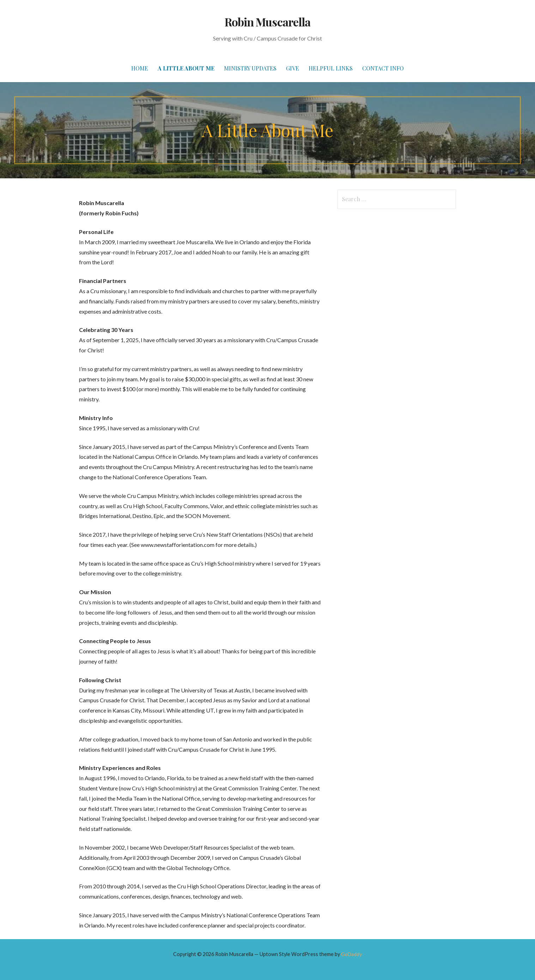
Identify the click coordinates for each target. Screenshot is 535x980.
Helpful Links (331, 68)
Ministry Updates (250, 68)
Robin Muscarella (267, 22)
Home (140, 68)
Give (293, 68)
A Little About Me (186, 68)
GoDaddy (351, 954)
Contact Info (383, 68)
